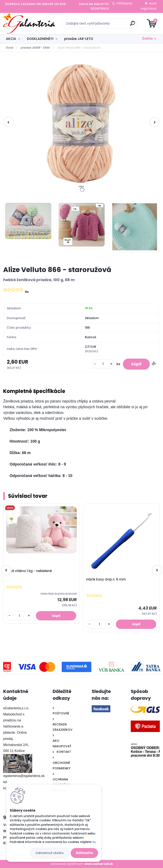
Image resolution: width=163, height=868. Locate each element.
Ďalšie (148, 39)
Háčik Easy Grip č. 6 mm (106, 579)
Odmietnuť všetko (50, 853)
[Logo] (29, 24)
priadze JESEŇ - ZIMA (35, 48)
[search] (133, 25)
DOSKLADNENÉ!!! (40, 39)
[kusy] (103, 364)
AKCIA (11, 39)
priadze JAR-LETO (79, 39)
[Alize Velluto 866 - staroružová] (81, 122)
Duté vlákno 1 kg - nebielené (29, 571)
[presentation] (8, 122)
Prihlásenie (124, 3)
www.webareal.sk (99, 864)
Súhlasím (84, 853)
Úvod (10, 48)
